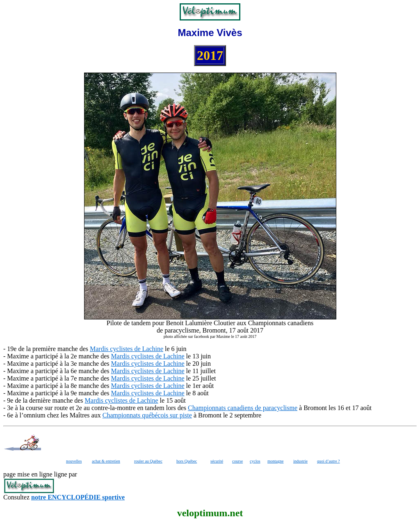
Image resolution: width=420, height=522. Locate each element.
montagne (275, 461)
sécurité (217, 461)
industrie (300, 461)
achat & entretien (106, 461)
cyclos (255, 461)
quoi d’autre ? (329, 461)
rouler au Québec (148, 461)
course (237, 461)
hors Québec (187, 461)
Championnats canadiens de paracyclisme (243, 408)
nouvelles (74, 461)
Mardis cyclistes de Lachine (127, 349)
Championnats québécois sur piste (147, 415)
